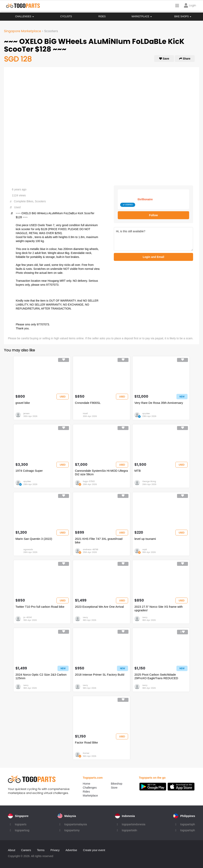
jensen (26, 413)
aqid (145, 549)
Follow (153, 215)
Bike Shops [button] (183, 16)
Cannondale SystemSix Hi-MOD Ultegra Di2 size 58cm (101, 472)
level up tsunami (145, 539)
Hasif (85, 413)
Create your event (94, 850)
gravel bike (23, 403)
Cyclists (66, 16)
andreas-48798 (90, 549)
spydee (146, 413)
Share (185, 59)
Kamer (86, 753)
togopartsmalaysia (76, 824)
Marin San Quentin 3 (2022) (34, 539)
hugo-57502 (89, 481)
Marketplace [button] (142, 16)
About (12, 850)
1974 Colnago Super (29, 471)
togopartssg (22, 830)
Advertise (71, 850)
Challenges (25, 16)
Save (164, 59)
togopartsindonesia (134, 824)
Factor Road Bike (86, 742)
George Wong (149, 481)
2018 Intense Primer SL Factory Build (100, 675)
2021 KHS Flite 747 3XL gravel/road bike (99, 541)
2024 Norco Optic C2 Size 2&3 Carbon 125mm (41, 676)
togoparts (21, 824)
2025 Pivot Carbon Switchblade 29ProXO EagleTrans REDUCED (156, 676)
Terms (41, 850)
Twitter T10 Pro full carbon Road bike (40, 607)
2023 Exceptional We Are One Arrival (99, 607)
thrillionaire (145, 199)
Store (114, 788)
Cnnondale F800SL (88, 403)
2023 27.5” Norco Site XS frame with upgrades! (158, 608)
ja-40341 (28, 617)
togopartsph (188, 824)
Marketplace (90, 796)
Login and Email (153, 257)
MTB (138, 471)
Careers (26, 850)
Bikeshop (117, 784)
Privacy (55, 850)
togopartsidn (130, 830)
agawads (28, 549)
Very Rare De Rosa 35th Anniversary (159, 403)
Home (87, 784)
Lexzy (85, 617)
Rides (102, 16)
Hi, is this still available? (153, 239)
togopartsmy (72, 830)
